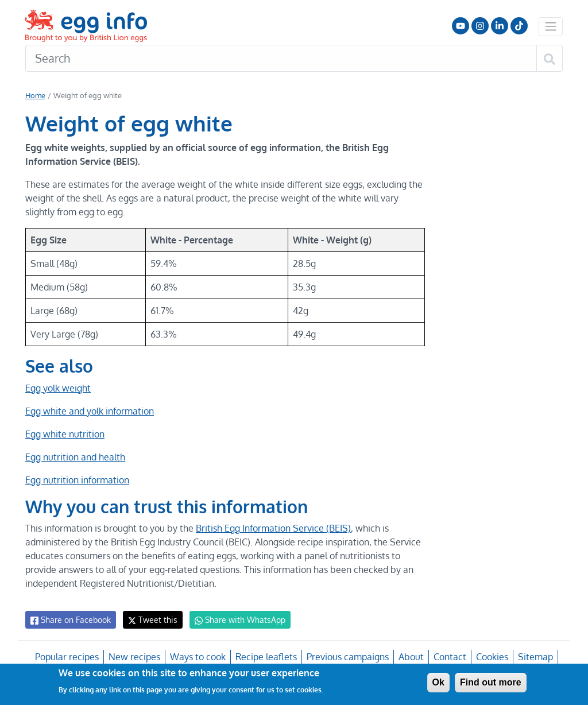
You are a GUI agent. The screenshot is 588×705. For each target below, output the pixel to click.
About (410, 657)
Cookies (491, 657)
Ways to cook (198, 657)
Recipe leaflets (266, 657)
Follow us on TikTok (519, 26)
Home (35, 95)
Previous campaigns (347, 657)
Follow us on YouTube (461, 26)
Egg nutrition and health (75, 457)
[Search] (281, 59)
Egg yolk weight (58, 388)
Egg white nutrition (64, 434)
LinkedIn (500, 26)
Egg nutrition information (77, 480)
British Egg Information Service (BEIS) (271, 528)
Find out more (491, 682)
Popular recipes (69, 657)
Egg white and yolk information (90, 411)
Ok (438, 682)
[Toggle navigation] (551, 26)
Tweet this (150, 620)
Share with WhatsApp (235, 620)
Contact (448, 657)
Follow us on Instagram (480, 26)
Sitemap (534, 657)
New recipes (135, 657)
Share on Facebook (70, 620)
